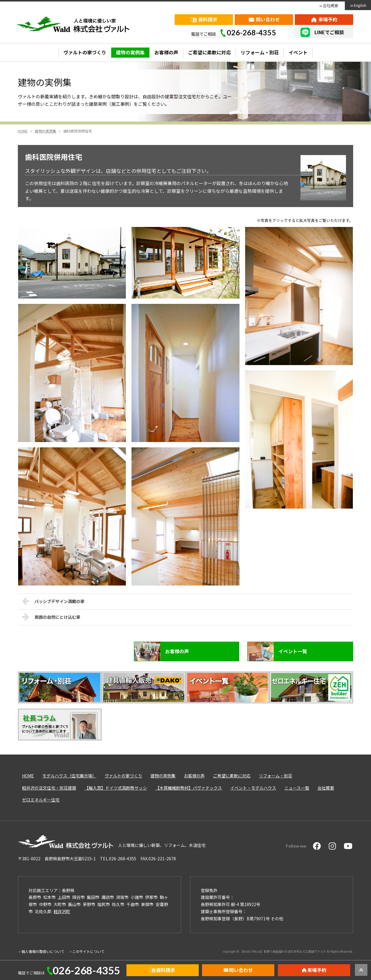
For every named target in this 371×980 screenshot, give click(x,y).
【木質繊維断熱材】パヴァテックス (189, 788)
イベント (298, 52)
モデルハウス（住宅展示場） (69, 776)
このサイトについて (88, 951)
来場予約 (328, 19)
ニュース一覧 (297, 788)
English (360, 5)
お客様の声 (166, 52)
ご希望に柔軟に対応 (209, 52)
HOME (28, 776)
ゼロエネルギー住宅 (41, 800)
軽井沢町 (62, 911)
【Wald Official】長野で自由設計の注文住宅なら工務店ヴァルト (283, 951)
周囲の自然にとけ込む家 (51, 617)
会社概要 (331, 5)
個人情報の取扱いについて (43, 951)
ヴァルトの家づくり (85, 52)
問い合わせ (268, 19)
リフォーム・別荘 (260, 52)
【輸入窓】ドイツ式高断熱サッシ (116, 788)
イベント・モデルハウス (253, 788)
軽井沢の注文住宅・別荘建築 (49, 788)
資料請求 (208, 19)
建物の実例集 (130, 52)
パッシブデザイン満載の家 (53, 601)
